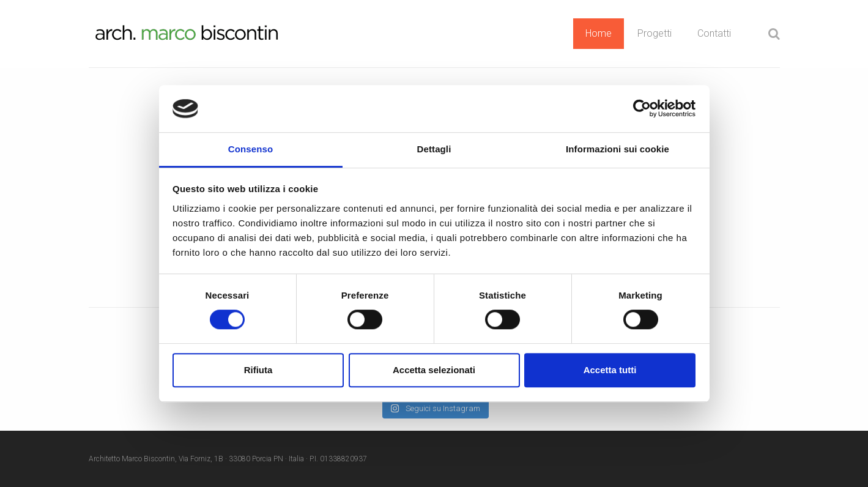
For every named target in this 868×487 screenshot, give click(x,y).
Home (599, 33)
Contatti (714, 33)
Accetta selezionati (434, 370)
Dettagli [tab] (434, 149)
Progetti (655, 33)
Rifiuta (258, 370)
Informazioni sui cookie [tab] (618, 149)
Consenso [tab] (250, 149)
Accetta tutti (610, 370)
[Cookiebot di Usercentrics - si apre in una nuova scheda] (642, 109)
